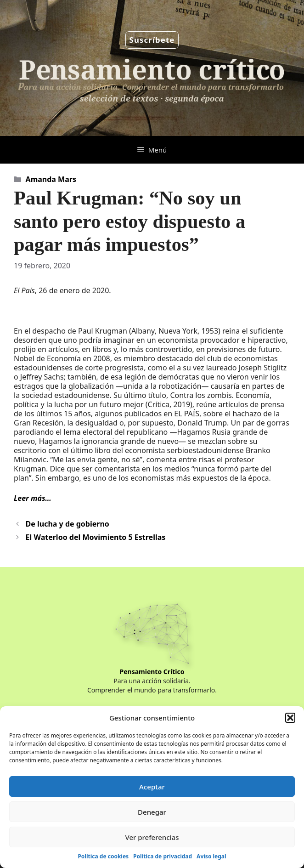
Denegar (152, 812)
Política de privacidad (163, 856)
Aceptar (152, 787)
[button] (290, 718)
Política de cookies (103, 856)
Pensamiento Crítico (152, 672)
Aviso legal (211, 856)
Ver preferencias (152, 837)
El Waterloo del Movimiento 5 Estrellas (96, 537)
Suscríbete (152, 40)
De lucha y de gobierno (68, 524)
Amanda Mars (51, 179)
